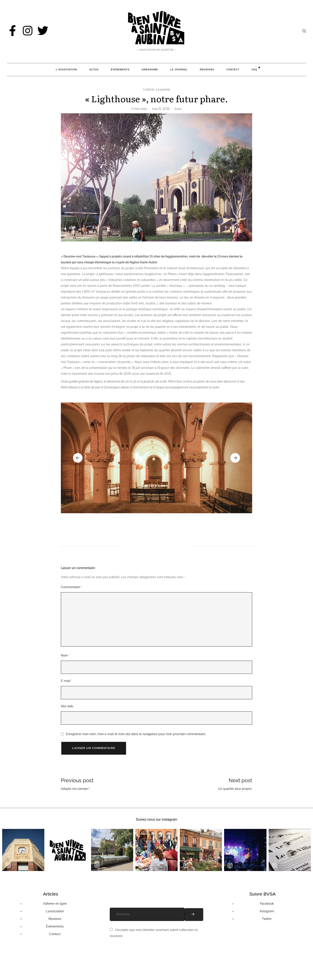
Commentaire (72, 587)
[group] (156, 458)
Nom (65, 655)
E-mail (67, 681)
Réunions (207, 69)
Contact (233, 69)
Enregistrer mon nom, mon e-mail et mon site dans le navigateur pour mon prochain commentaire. (136, 734)
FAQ (254, 69)
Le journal (163, 89)
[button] (78, 458)
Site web (67, 706)
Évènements (120, 69)
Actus (94, 69)
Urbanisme (150, 69)
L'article (149, 89)
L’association (67, 69)
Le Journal (179, 69)
